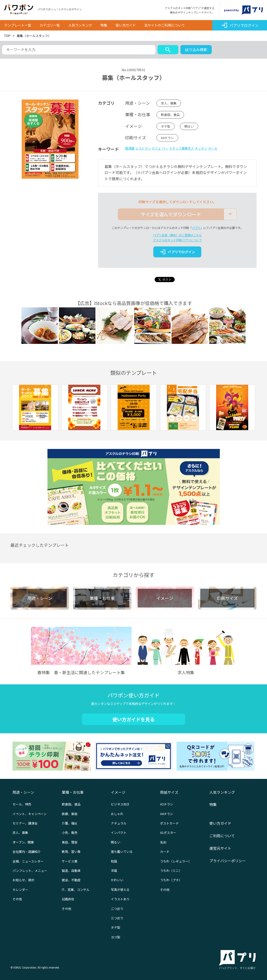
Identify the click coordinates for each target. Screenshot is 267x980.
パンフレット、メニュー (30, 870)
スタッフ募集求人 (181, 148)
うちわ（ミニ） (171, 870)
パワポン (19, 9)
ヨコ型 (116, 937)
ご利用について (222, 836)
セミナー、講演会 (25, 823)
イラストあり (120, 899)
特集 (104, 25)
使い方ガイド (126, 25)
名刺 (163, 842)
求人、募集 (169, 103)
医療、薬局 (70, 814)
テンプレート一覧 (18, 25)
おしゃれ (117, 814)
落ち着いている (122, 851)
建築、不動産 (71, 880)
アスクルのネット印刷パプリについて (177, 240)
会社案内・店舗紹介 (27, 851)
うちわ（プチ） (171, 880)
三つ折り (117, 918)
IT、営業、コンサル (76, 889)
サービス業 (70, 861)
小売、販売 (70, 832)
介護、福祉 (70, 823)
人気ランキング (80, 25)
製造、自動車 (71, 870)
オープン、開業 (23, 842)
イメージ (118, 792)
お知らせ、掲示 (23, 880)
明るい (189, 126)
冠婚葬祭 (68, 899)
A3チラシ (167, 804)
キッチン (201, 148)
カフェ (156, 148)
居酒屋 (130, 148)
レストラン (143, 148)
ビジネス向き (120, 804)
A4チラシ (167, 138)
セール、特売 (22, 804)
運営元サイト (220, 848)
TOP (7, 36)
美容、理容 (70, 842)
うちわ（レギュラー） (176, 861)
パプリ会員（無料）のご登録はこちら (177, 235)
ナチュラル (119, 823)
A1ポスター (168, 832)
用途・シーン (23, 792)
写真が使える (120, 889)
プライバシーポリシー (228, 861)
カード (165, 851)
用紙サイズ (169, 792)
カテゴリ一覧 (50, 25)
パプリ (196, 228)
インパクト (119, 832)
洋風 (114, 870)
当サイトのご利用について (165, 25)
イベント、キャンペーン (30, 814)
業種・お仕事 (73, 792)
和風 (114, 861)
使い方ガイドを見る (133, 719)
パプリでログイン (240, 25)
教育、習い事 (71, 851)
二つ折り (117, 908)
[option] (35, 408)
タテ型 (166, 126)
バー (165, 148)
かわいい (117, 880)
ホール (213, 148)
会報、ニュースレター (28, 861)
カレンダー (20, 889)
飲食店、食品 (170, 114)
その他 (17, 899)
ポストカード (169, 823)
